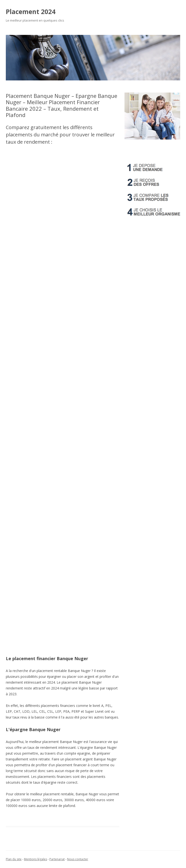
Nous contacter (78, 859)
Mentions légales (35, 859)
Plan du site (14, 859)
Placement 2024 (31, 12)
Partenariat (57, 859)
